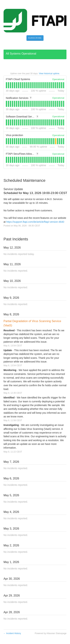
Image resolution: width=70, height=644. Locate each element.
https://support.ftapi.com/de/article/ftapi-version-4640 (35, 222)
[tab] (6, 85)
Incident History (12, 633)
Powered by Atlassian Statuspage (51, 633)
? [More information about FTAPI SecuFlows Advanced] (37, 154)
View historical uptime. (49, 74)
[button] (35, 38)
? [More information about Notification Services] (31, 98)
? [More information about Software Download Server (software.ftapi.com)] (37, 117)
